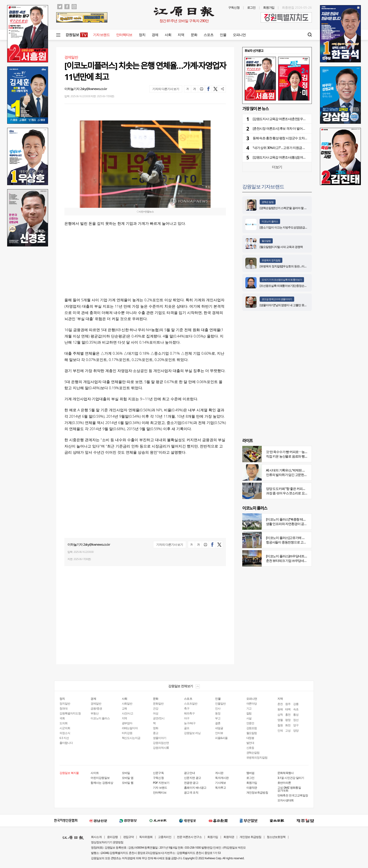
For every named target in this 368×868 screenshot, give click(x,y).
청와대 (63, 708)
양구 (296, 725)
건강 (156, 708)
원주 (288, 704)
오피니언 (239, 35)
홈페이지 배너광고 (195, 788)
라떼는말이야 (130, 728)
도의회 (63, 723)
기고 (249, 708)
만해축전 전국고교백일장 (293, 795)
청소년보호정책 (276, 837)
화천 (288, 725)
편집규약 (129, 837)
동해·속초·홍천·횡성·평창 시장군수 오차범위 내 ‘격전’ (287, 138)
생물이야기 (160, 738)
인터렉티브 (124, 35)
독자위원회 (146, 837)
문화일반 (158, 703)
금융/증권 (96, 708)
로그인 (251, 7)
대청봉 (250, 738)
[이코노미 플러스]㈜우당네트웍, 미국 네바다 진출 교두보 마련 (307, 556)
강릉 (296, 704)
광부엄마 (127, 723)
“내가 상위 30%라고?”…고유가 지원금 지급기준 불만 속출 (290, 148)
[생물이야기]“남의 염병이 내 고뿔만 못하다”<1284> (289, 305)
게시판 (219, 773)
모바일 (126, 773)
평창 (288, 720)
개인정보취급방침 (257, 792)
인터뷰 (219, 733)
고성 (288, 730)
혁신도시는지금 (131, 738)
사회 (168, 35)
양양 (296, 730)
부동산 (95, 713)
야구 (187, 718)
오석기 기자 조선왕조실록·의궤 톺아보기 (282, 280)
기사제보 (220, 783)
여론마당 (252, 703)
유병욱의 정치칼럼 (271, 260)
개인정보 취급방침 (251, 837)
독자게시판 (222, 778)
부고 (218, 718)
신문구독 (158, 773)
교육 (125, 708)
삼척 (280, 715)
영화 (156, 728)
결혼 (218, 723)
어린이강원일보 (100, 778)
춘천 (280, 704)
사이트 (95, 773)
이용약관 (252, 788)
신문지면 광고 (192, 778)
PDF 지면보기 (161, 783)
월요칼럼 (266, 241)
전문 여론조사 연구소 (189, 837)
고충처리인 (165, 837)
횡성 (296, 715)
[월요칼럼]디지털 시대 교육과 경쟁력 (281, 247)
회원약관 (229, 837)
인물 (223, 35)
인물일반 (220, 703)
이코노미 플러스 (270, 221)
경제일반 (96, 703)
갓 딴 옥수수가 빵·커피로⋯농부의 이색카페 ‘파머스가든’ (303, 452)
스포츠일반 (191, 703)
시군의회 (65, 728)
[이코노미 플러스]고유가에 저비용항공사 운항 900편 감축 (304, 538)
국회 (62, 718)
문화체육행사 (286, 773)
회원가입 (269, 7)
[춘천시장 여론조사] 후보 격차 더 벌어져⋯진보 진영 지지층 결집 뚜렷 (298, 128)
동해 (280, 709)
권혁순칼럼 (253, 753)
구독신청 (234, 7)
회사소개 (96, 837)
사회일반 (127, 703)
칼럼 (249, 713)
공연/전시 (159, 718)
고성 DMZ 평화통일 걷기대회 (289, 789)
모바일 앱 (128, 778)
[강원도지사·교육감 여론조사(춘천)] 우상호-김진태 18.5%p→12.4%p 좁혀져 (302, 119)
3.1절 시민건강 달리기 (291, 778)
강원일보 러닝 (192, 733)
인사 (218, 708)
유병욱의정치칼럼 (257, 757)
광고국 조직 (191, 792)
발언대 (250, 743)
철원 (280, 725)
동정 (218, 713)
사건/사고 (128, 713)
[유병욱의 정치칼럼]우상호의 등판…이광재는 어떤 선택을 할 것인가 (299, 266)
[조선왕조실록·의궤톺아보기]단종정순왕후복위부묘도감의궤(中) (297, 286)
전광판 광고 (191, 783)
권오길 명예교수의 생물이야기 (277, 299)
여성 (156, 713)
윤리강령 (112, 837)
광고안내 (189, 773)
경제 (155, 35)
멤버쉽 (250, 773)
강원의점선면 (161, 743)
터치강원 (127, 733)
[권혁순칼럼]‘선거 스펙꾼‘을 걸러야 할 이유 (285, 208)
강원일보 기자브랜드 (263, 186)
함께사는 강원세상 (102, 783)
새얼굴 (219, 728)
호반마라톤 (284, 783)
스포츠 (208, 35)
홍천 (288, 715)
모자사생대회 (286, 800)
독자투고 (220, 788)
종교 (156, 733)
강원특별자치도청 (70, 713)
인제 (280, 730)
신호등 (250, 748)
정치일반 (65, 703)
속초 (296, 709)
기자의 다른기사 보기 (166, 89)
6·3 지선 (64, 738)
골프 (187, 728)
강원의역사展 (161, 748)
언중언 (250, 723)
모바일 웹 (128, 783)
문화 (194, 35)
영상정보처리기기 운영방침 (107, 842)
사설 (249, 718)
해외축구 (189, 713)
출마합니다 (66, 743)
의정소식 (65, 733)
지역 (181, 35)
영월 (280, 720)
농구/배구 (190, 723)
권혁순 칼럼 (268, 202)
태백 (288, 709)
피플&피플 (221, 738)
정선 (296, 720)
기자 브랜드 (101, 35)
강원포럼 (252, 728)
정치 (142, 35)
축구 (187, 708)
